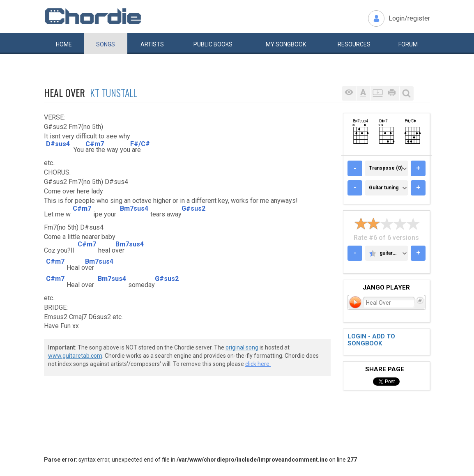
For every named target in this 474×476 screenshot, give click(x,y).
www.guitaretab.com (75, 356)
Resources (354, 44)
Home (64, 44)
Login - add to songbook (371, 340)
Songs (106, 44)
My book (286, 44)
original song (242, 347)
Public (213, 44)
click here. (258, 364)
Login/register (409, 18)
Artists (152, 44)
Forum (408, 44)
